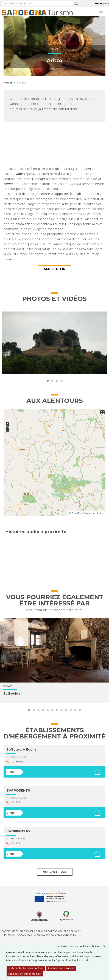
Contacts (69, 935)
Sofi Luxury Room (21, 749)
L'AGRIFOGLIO (18, 831)
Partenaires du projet (18, 931)
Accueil (8, 83)
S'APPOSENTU (18, 791)
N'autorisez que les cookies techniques (82, 946)
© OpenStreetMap (79, 513)
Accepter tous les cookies (26, 968)
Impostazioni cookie (47, 935)
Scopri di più (55, 269)
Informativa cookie (17, 935)
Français (101, 3)
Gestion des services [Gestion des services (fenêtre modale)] (61, 968)
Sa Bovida (12, 694)
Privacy (76, 931)
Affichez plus (55, 872)
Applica (76, 4)
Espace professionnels (52, 931)
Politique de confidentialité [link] (25, 974)
